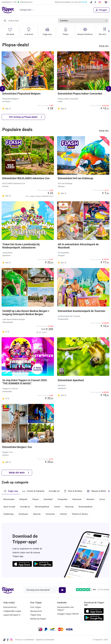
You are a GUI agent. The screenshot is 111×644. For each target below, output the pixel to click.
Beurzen (37, 515)
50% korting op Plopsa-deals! (25, 117)
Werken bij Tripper (38, 619)
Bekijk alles (104, 46)
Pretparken (63, 499)
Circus (6, 507)
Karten (69, 507)
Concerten (51, 515)
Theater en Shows (81, 515)
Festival (64, 515)
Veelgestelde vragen (12, 611)
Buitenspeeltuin (97, 507)
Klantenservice (10, 607)
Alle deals (10, 30)
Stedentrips (9, 515)
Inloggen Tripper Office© (68, 614)
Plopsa (66, 30)
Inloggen (101, 10)
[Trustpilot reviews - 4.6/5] (93, 590)
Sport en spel (20, 507)
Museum (91, 499)
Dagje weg (47, 30)
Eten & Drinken (73, 491)
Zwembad (49, 499)
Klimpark (23, 499)
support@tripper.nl (12, 615)
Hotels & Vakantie (33, 491)
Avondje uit (54, 491)
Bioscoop (81, 507)
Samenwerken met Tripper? (65, 609)
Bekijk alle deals (19, 473)
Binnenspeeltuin (53, 507)
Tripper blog (35, 615)
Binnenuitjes (9, 499)
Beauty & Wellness (86, 30)
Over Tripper (36, 607)
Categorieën (26, 10)
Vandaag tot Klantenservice (17, 2)
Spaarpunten (36, 611)
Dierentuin (78, 499)
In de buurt (29, 30)
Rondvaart (24, 515)
